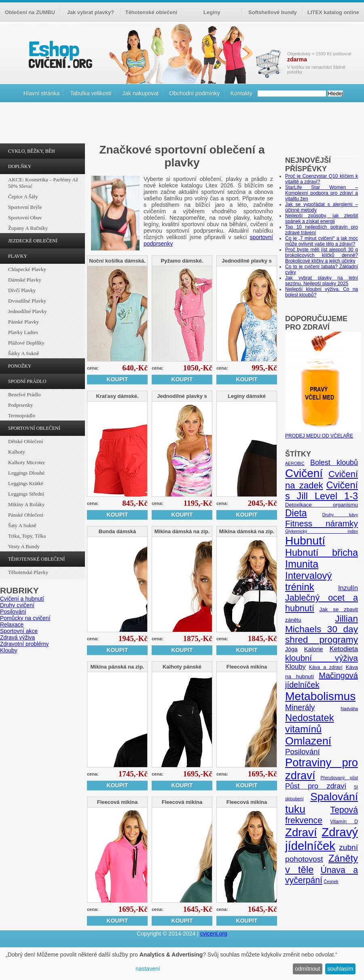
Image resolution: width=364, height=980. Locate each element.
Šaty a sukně (22, 525)
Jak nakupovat (140, 93)
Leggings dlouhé (26, 473)
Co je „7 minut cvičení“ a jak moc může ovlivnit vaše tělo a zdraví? (322, 241)
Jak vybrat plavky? (91, 12)
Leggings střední (26, 494)
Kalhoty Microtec (27, 462)
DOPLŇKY (20, 166)
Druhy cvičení (17, 605)
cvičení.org (59, 54)
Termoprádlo (22, 415)
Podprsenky (20, 405)
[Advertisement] (182, 125)
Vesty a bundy (24, 546)
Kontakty (241, 93)
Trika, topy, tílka (27, 536)
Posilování (13, 612)
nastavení (148, 969)
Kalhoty (17, 452)
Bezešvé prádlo (24, 394)
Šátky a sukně (24, 353)
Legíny (212, 12)
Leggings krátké (26, 483)
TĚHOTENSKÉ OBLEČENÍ (36, 559)
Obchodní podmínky (195, 93)
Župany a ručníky (28, 228)
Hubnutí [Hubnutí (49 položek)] (305, 540)
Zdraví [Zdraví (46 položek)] (301, 832)
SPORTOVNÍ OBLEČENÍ (34, 428)
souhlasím (341, 969)
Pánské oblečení (26, 515)
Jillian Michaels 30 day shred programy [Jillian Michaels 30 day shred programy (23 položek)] (322, 629)
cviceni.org (214, 934)
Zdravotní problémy (24, 644)
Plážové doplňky (26, 343)
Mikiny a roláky (26, 504)
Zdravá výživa (17, 637)
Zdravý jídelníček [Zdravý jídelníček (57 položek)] (322, 839)
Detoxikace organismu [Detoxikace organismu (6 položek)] (322, 505)
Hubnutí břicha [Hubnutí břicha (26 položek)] (322, 553)
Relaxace (12, 625)
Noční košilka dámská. (117, 261)
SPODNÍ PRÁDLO (27, 381)
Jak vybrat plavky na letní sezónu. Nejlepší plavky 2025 (322, 281)
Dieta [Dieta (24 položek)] (296, 513)
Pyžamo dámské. (182, 261)
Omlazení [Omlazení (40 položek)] (308, 741)
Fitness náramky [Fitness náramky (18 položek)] (322, 523)
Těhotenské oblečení (151, 12)
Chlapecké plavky (27, 269)
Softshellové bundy (273, 12)
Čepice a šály (23, 197)
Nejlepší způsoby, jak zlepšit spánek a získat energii (322, 219)
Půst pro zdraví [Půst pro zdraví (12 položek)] (316, 786)
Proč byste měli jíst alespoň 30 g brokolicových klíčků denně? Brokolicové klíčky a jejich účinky (322, 255)
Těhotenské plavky (28, 572)
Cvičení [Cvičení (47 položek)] (304, 473)
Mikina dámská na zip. (182, 531)
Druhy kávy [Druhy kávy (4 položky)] (340, 515)
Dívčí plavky (22, 290)
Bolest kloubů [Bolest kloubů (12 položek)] (334, 463)
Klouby (9, 650)
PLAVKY (18, 256)
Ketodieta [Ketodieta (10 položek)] (344, 649)
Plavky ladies (23, 332)
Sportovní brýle (25, 207)
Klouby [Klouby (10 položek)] (295, 667)
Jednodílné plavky (28, 311)
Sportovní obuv (25, 218)
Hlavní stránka (41, 93)
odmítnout (307, 969)
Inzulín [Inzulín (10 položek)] (348, 588)
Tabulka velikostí (91, 93)
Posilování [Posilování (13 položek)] (303, 752)
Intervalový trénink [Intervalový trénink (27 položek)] (308, 581)
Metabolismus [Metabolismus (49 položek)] (320, 696)
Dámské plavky (25, 280)
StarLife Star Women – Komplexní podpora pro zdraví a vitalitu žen (322, 193)
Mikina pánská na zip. (117, 667)
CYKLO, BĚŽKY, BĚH (32, 151)
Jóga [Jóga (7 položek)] (291, 649)
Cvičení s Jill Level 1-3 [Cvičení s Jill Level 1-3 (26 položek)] (322, 491)
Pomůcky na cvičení (25, 618)
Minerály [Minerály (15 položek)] (300, 707)
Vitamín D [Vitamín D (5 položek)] (344, 822)
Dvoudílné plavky (27, 301)
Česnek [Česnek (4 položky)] (331, 881)
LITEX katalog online (333, 12)
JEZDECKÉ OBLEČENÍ (33, 241)
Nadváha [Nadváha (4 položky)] (349, 709)
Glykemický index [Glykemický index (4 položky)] (322, 531)
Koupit (117, 379)
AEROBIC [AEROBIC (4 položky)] (295, 463)
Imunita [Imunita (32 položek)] (302, 564)
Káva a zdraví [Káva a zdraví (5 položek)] (326, 667)
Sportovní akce (19, 631)
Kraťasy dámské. (117, 396)
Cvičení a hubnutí (22, 599)
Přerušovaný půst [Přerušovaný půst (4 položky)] (339, 778)
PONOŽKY (20, 366)
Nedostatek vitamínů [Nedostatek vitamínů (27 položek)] (310, 723)
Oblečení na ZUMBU (30, 12)
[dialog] (182, 964)
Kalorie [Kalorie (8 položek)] (314, 649)
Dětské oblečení (25, 441)
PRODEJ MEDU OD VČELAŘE (323, 433)
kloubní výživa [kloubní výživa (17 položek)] (322, 658)
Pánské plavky (23, 322)
